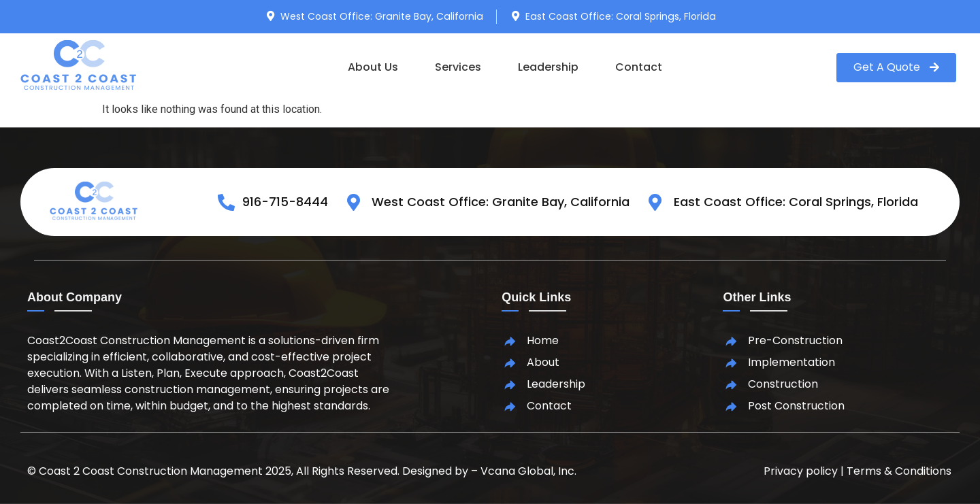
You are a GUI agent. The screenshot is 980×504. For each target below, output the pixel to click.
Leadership (548, 67)
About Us (373, 67)
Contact (639, 67)
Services (458, 67)
